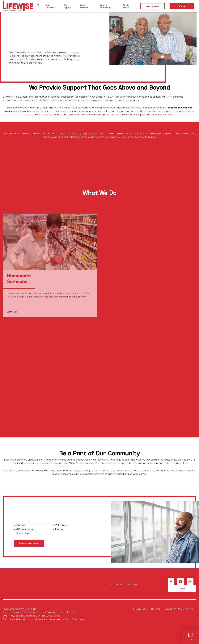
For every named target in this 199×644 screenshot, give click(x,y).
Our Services (117, 584)
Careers (132, 584)
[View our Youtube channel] (181, 582)
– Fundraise (22, 533)
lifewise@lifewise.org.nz (23, 616)
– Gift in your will (25, 529)
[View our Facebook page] (171, 582)
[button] (29, 543)
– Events (58, 529)
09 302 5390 (53, 616)
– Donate (20, 525)
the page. (73, 619)
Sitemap (156, 609)
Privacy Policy (141, 609)
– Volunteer (60, 525)
